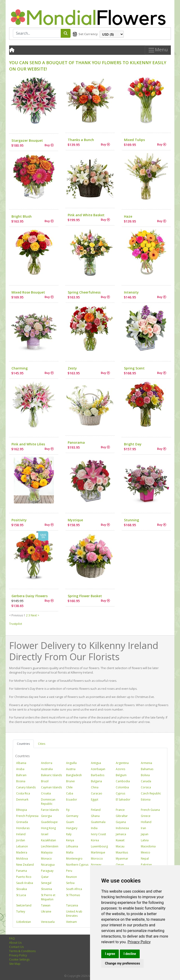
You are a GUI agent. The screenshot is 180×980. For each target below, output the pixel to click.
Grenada (22, 822)
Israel (45, 834)
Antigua (96, 763)
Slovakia (22, 889)
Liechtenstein (50, 846)
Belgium (121, 775)
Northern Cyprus (77, 865)
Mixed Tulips (134, 140)
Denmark (22, 799)
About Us (15, 943)
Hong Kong (48, 828)
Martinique (98, 852)
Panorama (76, 442)
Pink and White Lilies (28, 444)
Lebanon (22, 846)
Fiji (68, 810)
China (95, 787)
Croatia (46, 793)
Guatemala (98, 822)
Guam (70, 822)
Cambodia (123, 781)
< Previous (16, 615)
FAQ (12, 938)
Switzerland (24, 905)
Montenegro (74, 859)
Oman (120, 865)
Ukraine (46, 911)
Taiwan (46, 905)
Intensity (131, 292)
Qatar (45, 877)
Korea (95, 840)
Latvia (145, 840)
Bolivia (145, 775)
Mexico (146, 852)
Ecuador (72, 799)
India (94, 828)
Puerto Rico (24, 877)
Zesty (72, 368)
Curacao (97, 793)
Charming (20, 368)
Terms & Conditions (22, 951)
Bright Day (133, 444)
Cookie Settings (19, 960)
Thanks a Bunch (81, 140)
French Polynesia (27, 816)
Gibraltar (122, 816)
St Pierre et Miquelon (48, 897)
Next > (35, 615)
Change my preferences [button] (122, 963)
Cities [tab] (42, 744)
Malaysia (47, 852)
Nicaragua (48, 865)
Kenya (70, 840)
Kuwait (120, 840)
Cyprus (120, 793)
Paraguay (47, 871)
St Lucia (21, 895)
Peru (69, 871)
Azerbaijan (98, 769)
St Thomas (73, 895)
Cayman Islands (51, 787)
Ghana (95, 816)
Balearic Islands (51, 775)
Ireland (21, 834)
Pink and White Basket (86, 215)
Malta (70, 852)
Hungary (72, 828)
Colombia (122, 787)
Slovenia (47, 889)
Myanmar (122, 859)
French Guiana (150, 810)
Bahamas (147, 769)
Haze (128, 216)
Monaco (46, 859)
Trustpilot (16, 624)
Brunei (70, 781)
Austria (71, 769)
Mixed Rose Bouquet (28, 292)
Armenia (146, 763)
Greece (146, 816)
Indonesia (122, 828)
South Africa (74, 889)
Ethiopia (22, 810)
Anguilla (71, 763)
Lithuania (72, 846)
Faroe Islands (50, 810)
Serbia (70, 883)
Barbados (98, 775)
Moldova (22, 859)
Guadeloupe (49, 822)
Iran (143, 828)
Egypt (95, 799)
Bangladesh (74, 775)
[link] (139, 942)
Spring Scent (134, 368)
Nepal (145, 859)
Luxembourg (99, 846)
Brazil (45, 781)
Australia (47, 769)
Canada (146, 781)
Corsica (146, 787)
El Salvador (123, 799)
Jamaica (121, 834)
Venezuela (48, 922)
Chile (69, 787)
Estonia (146, 799)
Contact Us (16, 947)
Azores (120, 769)
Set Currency (88, 34)
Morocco (97, 859)
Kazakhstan (49, 840)
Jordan (21, 840)
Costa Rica (23, 793)
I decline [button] (130, 954)
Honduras (23, 828)
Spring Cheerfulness (84, 292)
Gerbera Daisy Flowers (30, 596)
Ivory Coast (98, 834)
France (120, 810)
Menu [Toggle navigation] (158, 50)
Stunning (131, 520)
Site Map (15, 964)
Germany (72, 816)
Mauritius (122, 852)
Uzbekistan (24, 922)
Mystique (75, 520)
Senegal (46, 883)
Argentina (122, 763)
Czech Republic (151, 793)
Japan (145, 834)
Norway (96, 865)
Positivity (19, 520)
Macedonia (148, 846)
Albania (21, 763)
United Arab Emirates (74, 914)
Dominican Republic (48, 802)
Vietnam (71, 922)
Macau (120, 846)
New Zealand (25, 865)
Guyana (121, 822)
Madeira (22, 852)
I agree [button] (110, 954)
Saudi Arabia (25, 883)
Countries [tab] (23, 744)
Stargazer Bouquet (27, 140)
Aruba (20, 769)
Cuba (70, 793)
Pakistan (146, 865)
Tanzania (72, 905)
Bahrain (21, 775)
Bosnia (21, 781)
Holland (146, 822)
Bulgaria (96, 781)
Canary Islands (26, 787)
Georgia (46, 816)
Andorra (47, 763)
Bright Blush (22, 216)
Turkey (21, 911)
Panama (22, 871)
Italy (69, 834)
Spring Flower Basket (85, 596)
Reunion (71, 877)
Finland (96, 810)
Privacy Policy (139, 942)
